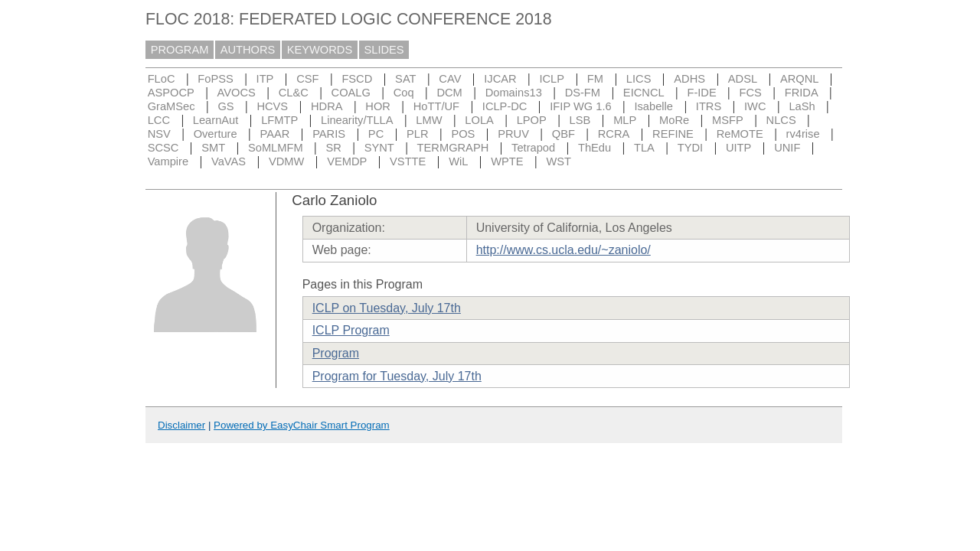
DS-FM (583, 93)
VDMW (286, 161)
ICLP (552, 79)
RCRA (614, 134)
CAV (450, 79)
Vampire (168, 161)
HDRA (327, 106)
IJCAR (500, 79)
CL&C (294, 93)
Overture (216, 134)
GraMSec (171, 106)
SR (333, 148)
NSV (159, 134)
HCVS (272, 106)
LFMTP (279, 120)
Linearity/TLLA (357, 120)
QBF (563, 134)
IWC (755, 106)
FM (595, 79)
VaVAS (229, 161)
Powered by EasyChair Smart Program (302, 425)
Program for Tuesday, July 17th (397, 376)
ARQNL (800, 79)
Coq (404, 93)
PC (376, 134)
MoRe (674, 120)
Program (336, 353)
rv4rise (803, 134)
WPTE (507, 161)
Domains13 (514, 93)
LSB (580, 120)
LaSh (802, 106)
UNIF (787, 148)
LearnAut (216, 120)
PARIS (329, 134)
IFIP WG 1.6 (580, 106)
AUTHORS (248, 50)
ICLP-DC (505, 106)
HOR (378, 106)
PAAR (274, 134)
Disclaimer (181, 425)
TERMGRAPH (453, 148)
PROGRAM (180, 50)
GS (225, 106)
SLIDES (384, 50)
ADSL (743, 79)
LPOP (532, 120)
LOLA (479, 120)
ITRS (709, 106)
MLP (625, 120)
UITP (738, 148)
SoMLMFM (276, 148)
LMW (429, 120)
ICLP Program (351, 330)
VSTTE (408, 161)
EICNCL (644, 93)
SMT (213, 148)
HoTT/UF (436, 106)
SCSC (163, 148)
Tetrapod (533, 148)
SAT (405, 79)
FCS (751, 93)
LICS (639, 79)
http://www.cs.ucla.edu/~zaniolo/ (563, 250)
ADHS (689, 79)
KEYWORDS (320, 50)
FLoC (162, 79)
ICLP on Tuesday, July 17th (387, 308)
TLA (644, 148)
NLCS (781, 120)
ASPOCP (171, 93)
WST (559, 161)
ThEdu (595, 148)
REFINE (673, 134)
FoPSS (215, 79)
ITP (265, 79)
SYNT (379, 148)
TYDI (690, 148)
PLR (418, 134)
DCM (449, 93)
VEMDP (347, 161)
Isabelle (653, 106)
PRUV (513, 134)
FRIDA (802, 93)
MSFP (728, 120)
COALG (351, 93)
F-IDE (701, 93)
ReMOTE (740, 134)
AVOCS (237, 93)
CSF (307, 79)
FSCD (357, 79)
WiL (458, 161)
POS (463, 134)
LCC (159, 120)
